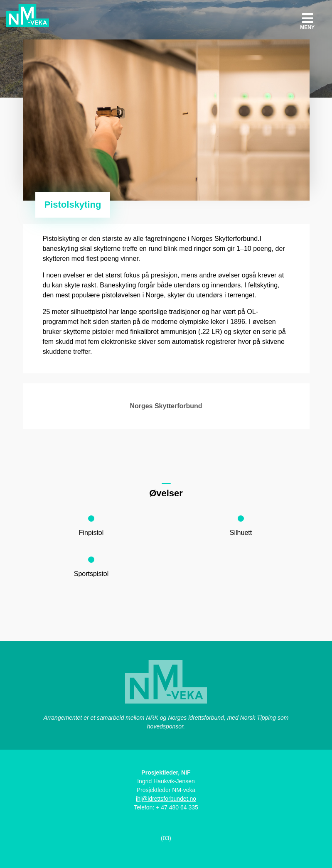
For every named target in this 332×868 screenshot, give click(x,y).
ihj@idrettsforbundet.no (166, 799)
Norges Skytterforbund (166, 406)
